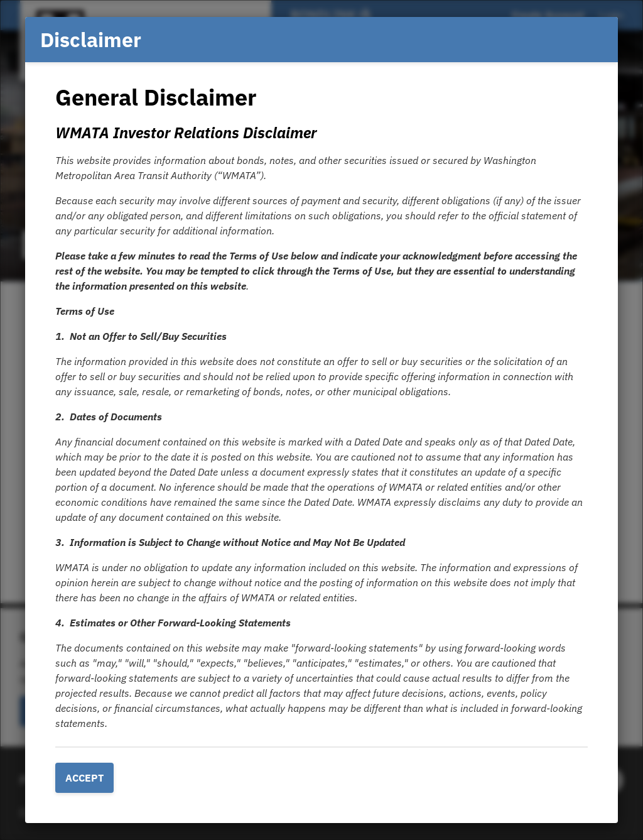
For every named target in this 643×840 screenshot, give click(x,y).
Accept (84, 778)
